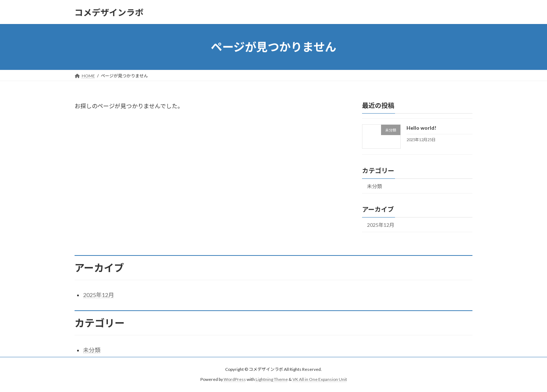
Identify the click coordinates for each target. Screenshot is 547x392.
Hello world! (421, 128)
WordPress (235, 380)
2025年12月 (381, 225)
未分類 (375, 186)
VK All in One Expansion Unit (320, 380)
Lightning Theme (272, 380)
